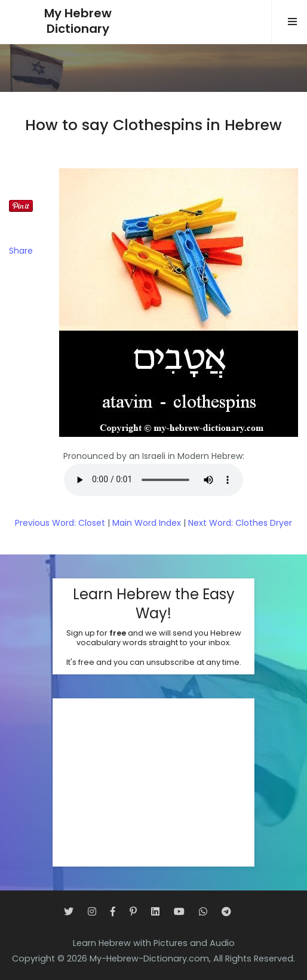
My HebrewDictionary (78, 21)
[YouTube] (179, 912)
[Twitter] (69, 912)
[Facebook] (113, 912)
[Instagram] (92, 912)
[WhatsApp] (203, 912)
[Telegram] (226, 912)
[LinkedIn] (155, 912)
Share (21, 251)
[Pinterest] (133, 912)
